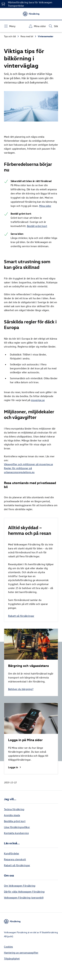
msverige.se (38, 400)
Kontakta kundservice (16, 833)
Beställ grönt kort (37, 226)
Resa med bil (29, 36)
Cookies (8, 947)
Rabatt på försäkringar (21, 616)
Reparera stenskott (15, 859)
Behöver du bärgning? (21, 689)
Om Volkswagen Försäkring (20, 886)
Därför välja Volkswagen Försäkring (24, 892)
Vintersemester (46, 36)
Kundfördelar (12, 853)
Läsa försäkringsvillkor (17, 827)
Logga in (15, 767)
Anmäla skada (12, 815)
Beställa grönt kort (15, 821)
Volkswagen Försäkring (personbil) (24, 898)
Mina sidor (45, 206)
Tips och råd (12, 36)
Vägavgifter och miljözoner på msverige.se (28, 464)
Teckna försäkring (14, 809)
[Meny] (10, 26)
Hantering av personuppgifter (21, 953)
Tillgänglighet (12, 959)
